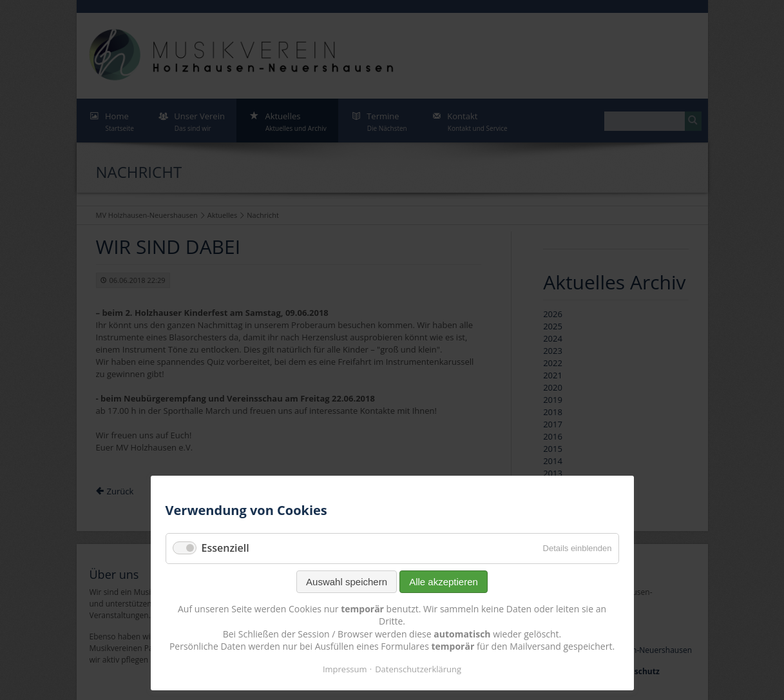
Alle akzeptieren (444, 582)
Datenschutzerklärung (418, 669)
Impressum (345, 669)
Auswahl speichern (347, 582)
